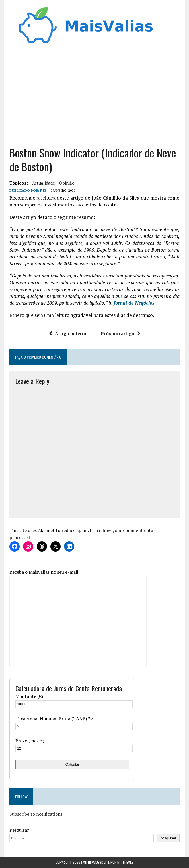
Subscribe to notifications (36, 814)
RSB (43, 190)
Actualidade (44, 183)
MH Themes (125, 862)
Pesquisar (19, 830)
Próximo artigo (121, 333)
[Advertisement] (94, 97)
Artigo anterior (69, 333)
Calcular (72, 764)
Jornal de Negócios (134, 303)
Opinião (67, 183)
